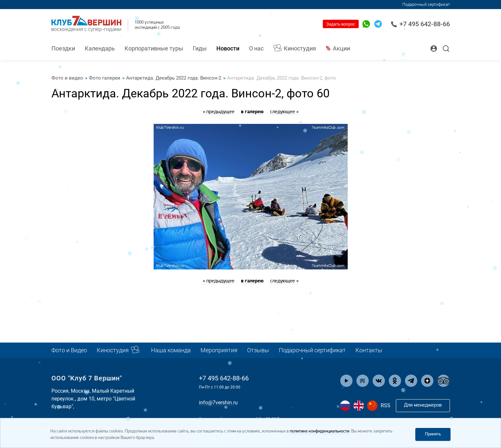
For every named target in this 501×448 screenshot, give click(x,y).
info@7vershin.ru (218, 403)
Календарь (100, 48)
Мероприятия (219, 350)
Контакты (369, 350)
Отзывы (258, 350)
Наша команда (171, 350)
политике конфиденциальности (320, 431)
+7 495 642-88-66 (420, 24)
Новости (228, 48)
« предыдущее (219, 112)
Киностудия (300, 48)
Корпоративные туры (154, 48)
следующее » (284, 112)
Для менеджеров (423, 405)
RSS (386, 405)
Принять (433, 434)
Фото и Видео (69, 350)
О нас (256, 48)
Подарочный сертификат (312, 350)
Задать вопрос (341, 24)
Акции (341, 48)
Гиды (200, 48)
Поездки (63, 48)
